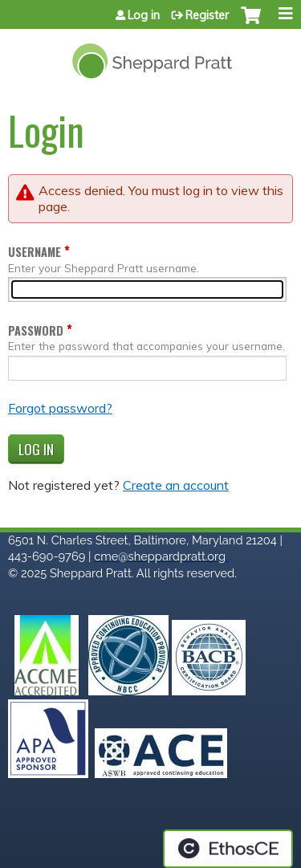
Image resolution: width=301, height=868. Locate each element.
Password (36, 330)
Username (35, 252)
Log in (144, 15)
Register (207, 15)
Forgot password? (60, 408)
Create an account (176, 485)
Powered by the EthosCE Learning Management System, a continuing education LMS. (228, 849)
